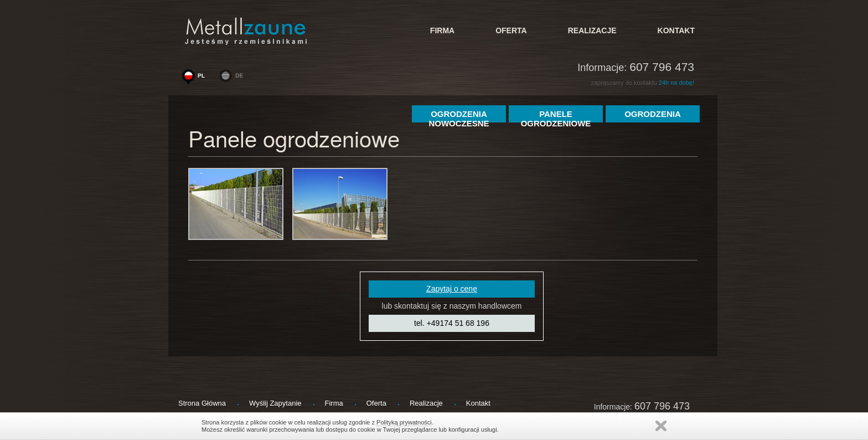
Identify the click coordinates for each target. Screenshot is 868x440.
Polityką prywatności (404, 422)
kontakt (676, 30)
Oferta (511, 30)
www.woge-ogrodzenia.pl (196, 78)
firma (442, 30)
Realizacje (592, 30)
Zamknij (661, 426)
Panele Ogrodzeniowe (556, 116)
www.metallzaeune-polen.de (234, 78)
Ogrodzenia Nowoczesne (459, 116)
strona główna (202, 403)
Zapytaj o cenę (452, 289)
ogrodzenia (653, 114)
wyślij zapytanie (275, 403)
